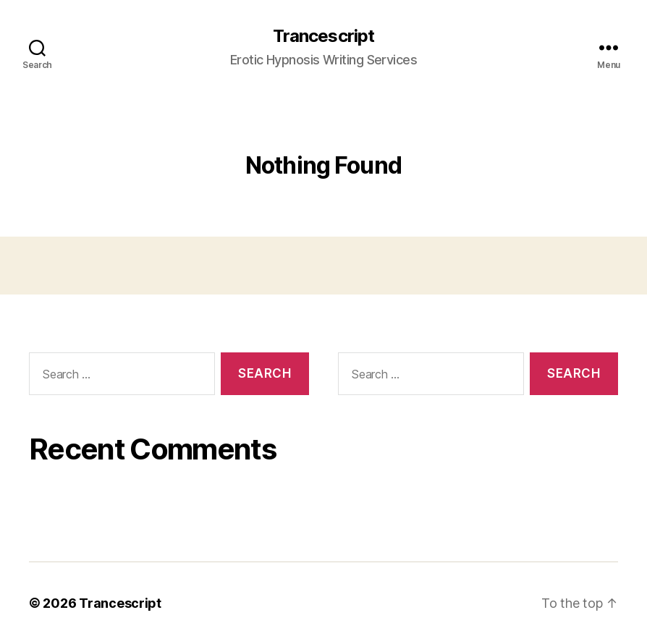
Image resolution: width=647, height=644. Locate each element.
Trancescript (323, 36)
